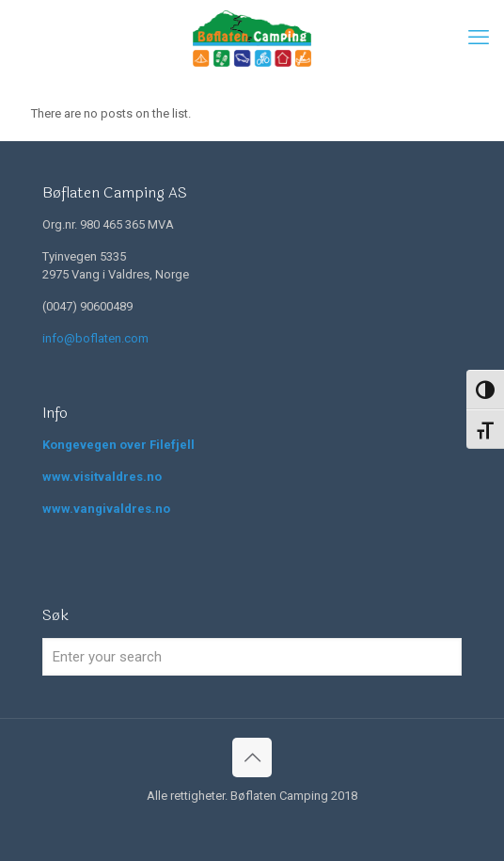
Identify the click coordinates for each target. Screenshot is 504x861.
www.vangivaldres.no (106, 509)
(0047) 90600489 (87, 306)
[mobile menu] (479, 38)
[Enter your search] (252, 657)
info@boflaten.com (95, 338)
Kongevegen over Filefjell (118, 445)
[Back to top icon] (252, 757)
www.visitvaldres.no (102, 477)
